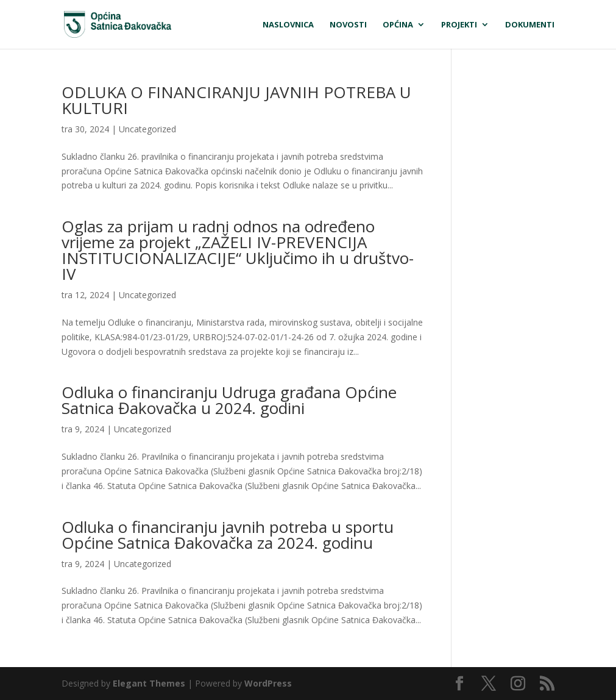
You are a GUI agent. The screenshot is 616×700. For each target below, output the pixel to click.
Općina (398, 25)
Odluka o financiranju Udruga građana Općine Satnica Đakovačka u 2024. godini (229, 400)
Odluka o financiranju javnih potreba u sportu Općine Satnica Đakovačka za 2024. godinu (228, 535)
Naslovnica (288, 25)
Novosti (348, 25)
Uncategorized (147, 129)
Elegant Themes (149, 683)
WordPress (268, 683)
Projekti (459, 25)
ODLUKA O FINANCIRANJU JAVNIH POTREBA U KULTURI (236, 100)
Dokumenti (530, 25)
